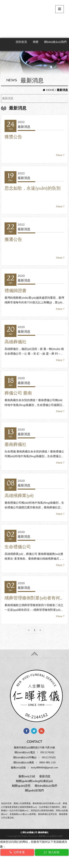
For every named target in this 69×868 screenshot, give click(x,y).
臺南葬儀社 (15, 444)
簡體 (36, 42)
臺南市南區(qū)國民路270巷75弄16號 (34, 748)
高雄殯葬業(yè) (19, 496)
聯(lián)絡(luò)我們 (55, 42)
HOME (49, 90)
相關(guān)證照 (21, 786)
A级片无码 (7, 861)
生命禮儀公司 (18, 547)
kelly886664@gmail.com (45, 768)
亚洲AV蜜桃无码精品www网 (32, 861)
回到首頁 (21, 42)
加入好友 (52, 852)
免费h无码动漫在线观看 (18, 866)
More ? (60, 155)
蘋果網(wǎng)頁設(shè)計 (51, 836)
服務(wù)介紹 (27, 776)
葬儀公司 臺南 (18, 393)
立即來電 (17, 852)
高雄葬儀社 (15, 342)
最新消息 (8, 98)
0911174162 (47, 752)
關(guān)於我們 (34, 790)
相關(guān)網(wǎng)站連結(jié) (34, 781)
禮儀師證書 (15, 291)
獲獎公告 (13, 137)
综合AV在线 (41, 866)
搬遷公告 (13, 239)
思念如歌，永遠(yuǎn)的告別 (33, 188)
